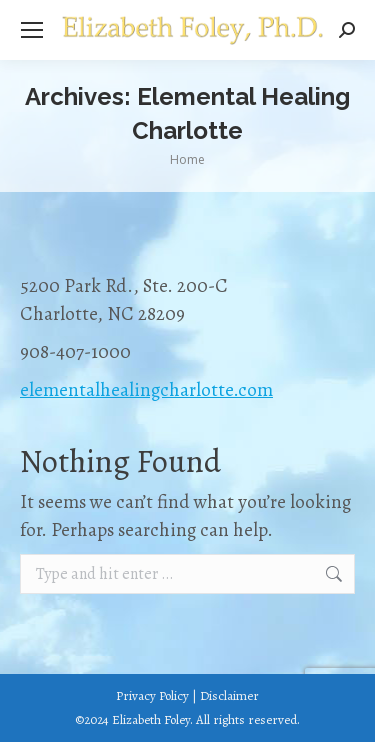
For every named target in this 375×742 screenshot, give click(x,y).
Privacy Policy (152, 695)
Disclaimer (229, 695)
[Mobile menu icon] (32, 30)
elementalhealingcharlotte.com (146, 390)
